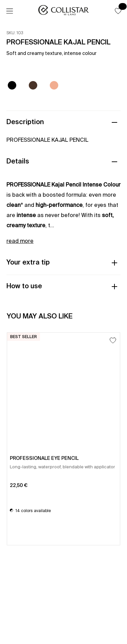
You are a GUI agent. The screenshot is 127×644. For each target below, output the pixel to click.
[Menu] (9, 11)
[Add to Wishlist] (113, 340)
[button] (118, 11)
